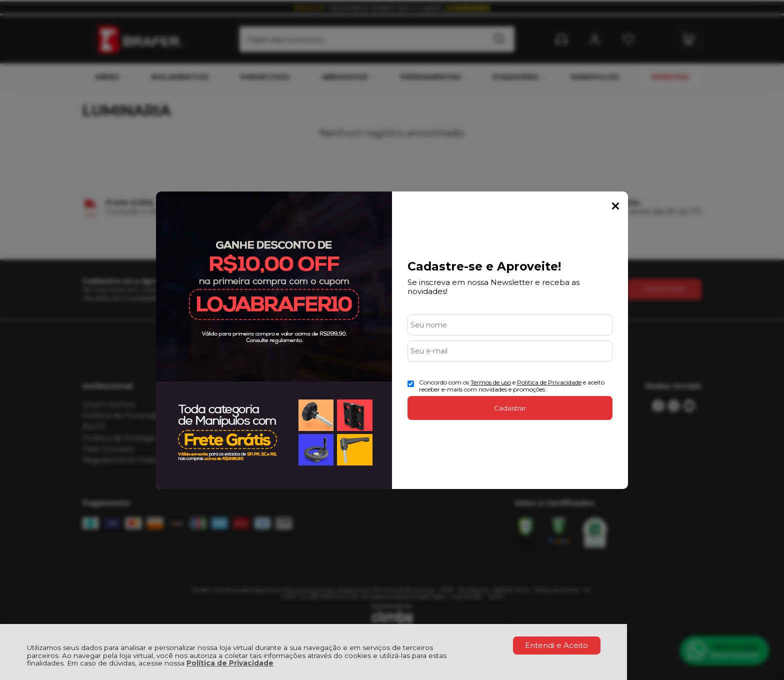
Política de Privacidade (230, 663)
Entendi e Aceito (556, 645)
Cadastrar (510, 408)
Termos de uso (491, 382)
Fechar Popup (615, 206)
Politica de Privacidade (549, 382)
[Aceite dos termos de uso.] (411, 384)
